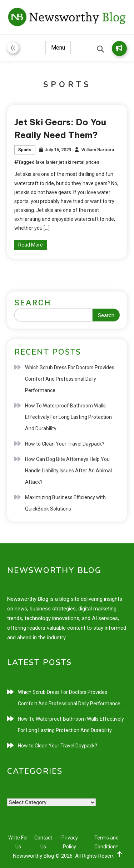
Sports (25, 150)
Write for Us (119, 48)
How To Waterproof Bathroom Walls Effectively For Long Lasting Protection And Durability (68, 417)
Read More (31, 245)
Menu (58, 48)
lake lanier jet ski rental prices (68, 162)
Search (33, 303)
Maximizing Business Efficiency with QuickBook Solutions (65, 503)
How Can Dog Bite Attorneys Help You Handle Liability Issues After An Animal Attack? (68, 471)
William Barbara (98, 150)
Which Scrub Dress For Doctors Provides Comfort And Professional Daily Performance (70, 379)
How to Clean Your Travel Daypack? (65, 444)
